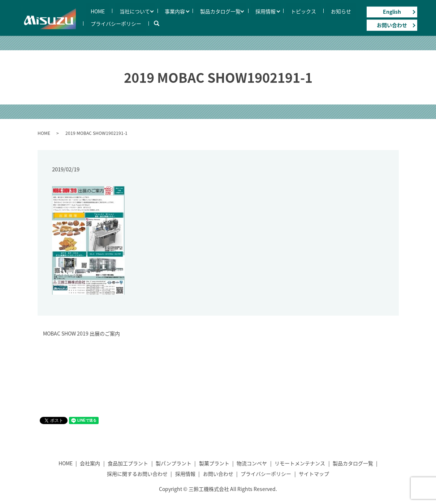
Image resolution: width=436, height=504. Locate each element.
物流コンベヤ (252, 463)
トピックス (273, 11)
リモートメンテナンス (300, 463)
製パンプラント (174, 463)
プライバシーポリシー (111, 23)
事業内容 (156, 11)
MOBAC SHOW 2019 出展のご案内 (81, 334)
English (392, 12)
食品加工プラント (128, 463)
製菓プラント (214, 463)
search (147, 23)
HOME (93, 11)
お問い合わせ (392, 25)
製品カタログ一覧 (198, 11)
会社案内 (90, 463)
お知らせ (301, 11)
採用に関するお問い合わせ (137, 474)
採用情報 (239, 11)
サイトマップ (314, 474)
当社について (120, 11)
